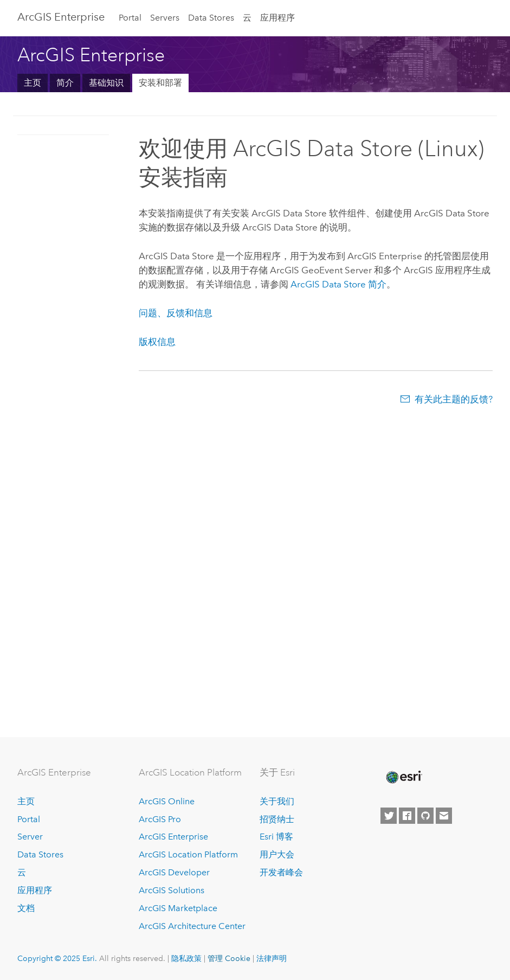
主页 (33, 83)
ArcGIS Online (167, 801)
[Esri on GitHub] (425, 816)
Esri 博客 (276, 837)
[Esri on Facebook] (407, 816)
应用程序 (277, 18)
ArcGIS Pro (160, 819)
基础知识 (106, 83)
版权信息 (157, 342)
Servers (165, 18)
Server (30, 837)
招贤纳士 (277, 819)
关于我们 (277, 801)
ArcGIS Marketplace (178, 908)
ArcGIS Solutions (172, 890)
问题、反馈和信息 (176, 313)
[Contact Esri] (444, 816)
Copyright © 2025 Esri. (57, 958)
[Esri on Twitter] (389, 816)
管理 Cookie (229, 958)
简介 (65, 83)
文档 (26, 908)
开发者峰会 (281, 872)
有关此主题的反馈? (454, 399)
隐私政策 (186, 958)
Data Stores (211, 18)
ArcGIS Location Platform (188, 854)
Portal (130, 18)
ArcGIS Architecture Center (192, 926)
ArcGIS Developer (174, 872)
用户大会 (277, 854)
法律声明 (272, 958)
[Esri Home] (403, 777)
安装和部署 (160, 83)
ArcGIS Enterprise (61, 17)
